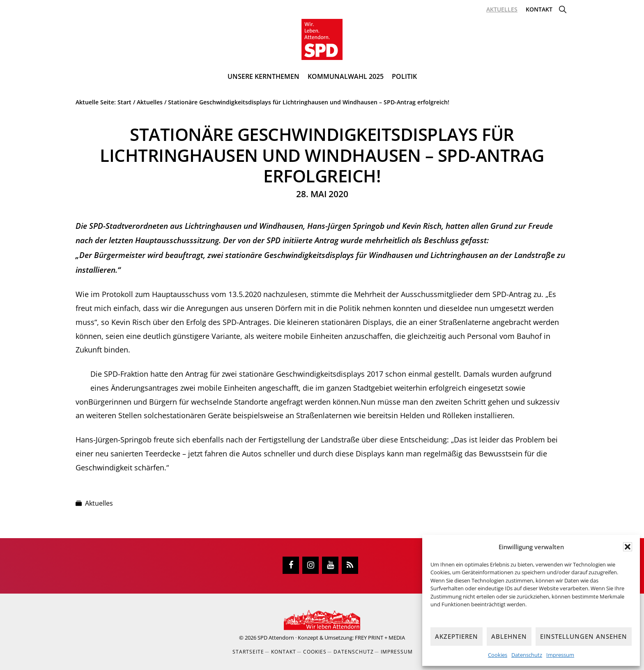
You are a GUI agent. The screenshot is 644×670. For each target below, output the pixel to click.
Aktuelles (99, 503)
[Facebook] (291, 565)
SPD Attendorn (276, 638)
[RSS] (350, 565)
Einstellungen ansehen (584, 636)
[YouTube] (330, 565)
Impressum (560, 655)
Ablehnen (509, 636)
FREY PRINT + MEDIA (380, 638)
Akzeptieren (457, 636)
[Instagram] (310, 565)
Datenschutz (527, 655)
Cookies (498, 655)
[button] (628, 547)
